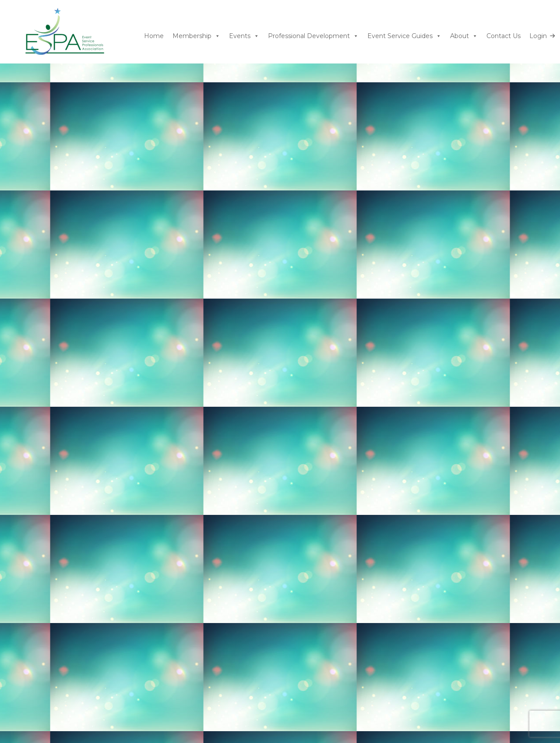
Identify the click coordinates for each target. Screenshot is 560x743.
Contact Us (504, 36)
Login (538, 36)
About (464, 36)
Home (154, 36)
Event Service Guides (404, 36)
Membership (196, 36)
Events (244, 36)
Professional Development (313, 36)
